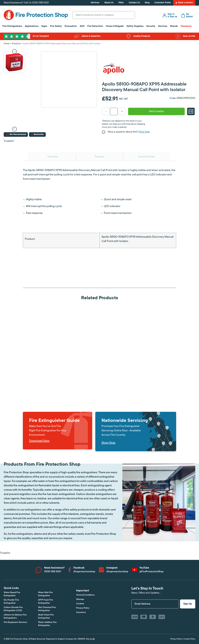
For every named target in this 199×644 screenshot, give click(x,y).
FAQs (121, 3)
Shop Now (108, 443)
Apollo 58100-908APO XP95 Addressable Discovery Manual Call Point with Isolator (62, 44)
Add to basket (156, 111)
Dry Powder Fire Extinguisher (11, 602)
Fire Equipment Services (15, 622)
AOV (82, 26)
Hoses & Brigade (115, 26)
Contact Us (134, 3)
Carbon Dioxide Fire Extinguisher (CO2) (13, 609)
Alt (94, 639)
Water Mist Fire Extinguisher (45, 594)
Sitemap (80, 599)
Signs (44, 26)
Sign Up (188, 604)
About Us (109, 3)
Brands (174, 26)
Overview (53, 157)
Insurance (81, 612)
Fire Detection (95, 26)
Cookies (80, 604)
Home (7, 44)
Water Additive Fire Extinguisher (47, 624)
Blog (147, 3)
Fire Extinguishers (12, 26)
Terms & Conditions (85, 595)
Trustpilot (9, 141)
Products (16, 44)
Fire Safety (56, 26)
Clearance (186, 26)
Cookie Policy (189, 639)
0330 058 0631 (40, 3)
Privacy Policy (83, 608)
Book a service (184, 3)
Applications (32, 26)
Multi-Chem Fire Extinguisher (46, 616)
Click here (144, 132)
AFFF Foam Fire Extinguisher (46, 602)
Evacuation (71, 26)
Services (95, 3)
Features (99, 157)
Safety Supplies (135, 26)
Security (151, 26)
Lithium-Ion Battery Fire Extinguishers (15, 616)
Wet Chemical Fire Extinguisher (47, 609)
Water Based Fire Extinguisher (12, 594)
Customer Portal (163, 3)
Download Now (39, 441)
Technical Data (146, 157)
